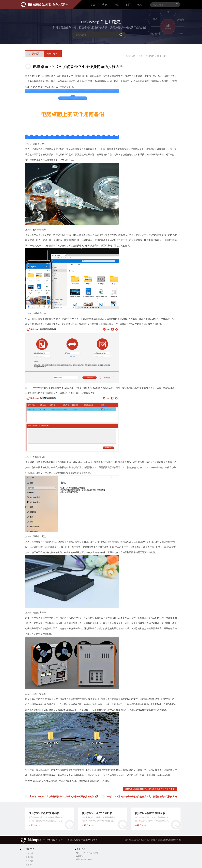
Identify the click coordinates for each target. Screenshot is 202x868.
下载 (116, 5)
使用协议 (29, 865)
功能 (104, 5)
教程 (140, 5)
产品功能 (29, 861)
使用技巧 (162, 56)
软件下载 (29, 853)
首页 (93, 5)
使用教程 (150, 56)
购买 (128, 5)
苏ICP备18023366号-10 (172, 840)
